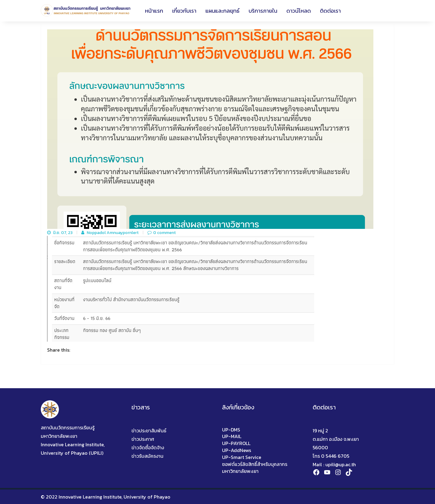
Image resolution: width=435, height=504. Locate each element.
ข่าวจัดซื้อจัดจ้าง (148, 447)
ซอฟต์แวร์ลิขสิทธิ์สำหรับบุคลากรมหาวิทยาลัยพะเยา (255, 468)
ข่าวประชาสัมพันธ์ (149, 431)
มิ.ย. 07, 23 (60, 233)
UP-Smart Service (242, 457)
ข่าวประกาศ (143, 439)
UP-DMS (231, 430)
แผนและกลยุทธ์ (222, 11)
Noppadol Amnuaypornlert (110, 233)
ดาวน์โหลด (299, 11)
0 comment (162, 233)
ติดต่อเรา (330, 11)
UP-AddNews (237, 450)
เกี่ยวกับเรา (184, 11)
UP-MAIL (232, 436)
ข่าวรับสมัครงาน (147, 456)
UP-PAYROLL (236, 443)
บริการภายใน (263, 11)
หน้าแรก (154, 11)
